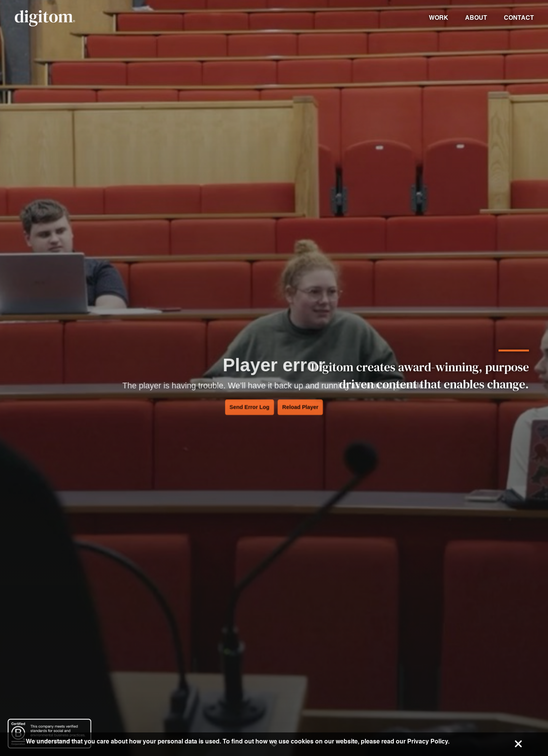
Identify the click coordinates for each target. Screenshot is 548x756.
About (476, 18)
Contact (519, 18)
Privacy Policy (428, 741)
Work (439, 18)
